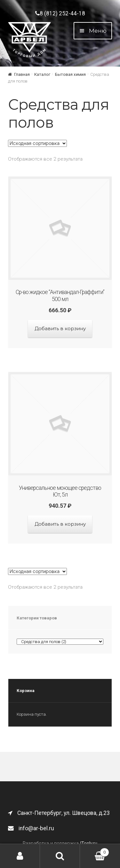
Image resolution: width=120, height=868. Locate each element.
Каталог (42, 74)
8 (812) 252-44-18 (60, 13)
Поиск (60, 856)
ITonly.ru (89, 843)
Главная (22, 74)
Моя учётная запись (20, 856)
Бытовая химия (70, 74)
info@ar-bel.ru (31, 828)
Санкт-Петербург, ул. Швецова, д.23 (59, 813)
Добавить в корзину (60, 328)
